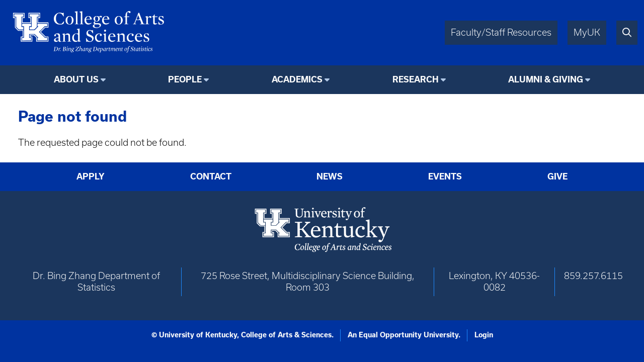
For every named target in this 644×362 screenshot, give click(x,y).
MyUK (587, 32)
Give (557, 176)
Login (484, 335)
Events (445, 176)
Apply (91, 176)
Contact (211, 176)
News (330, 176)
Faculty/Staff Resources (501, 32)
